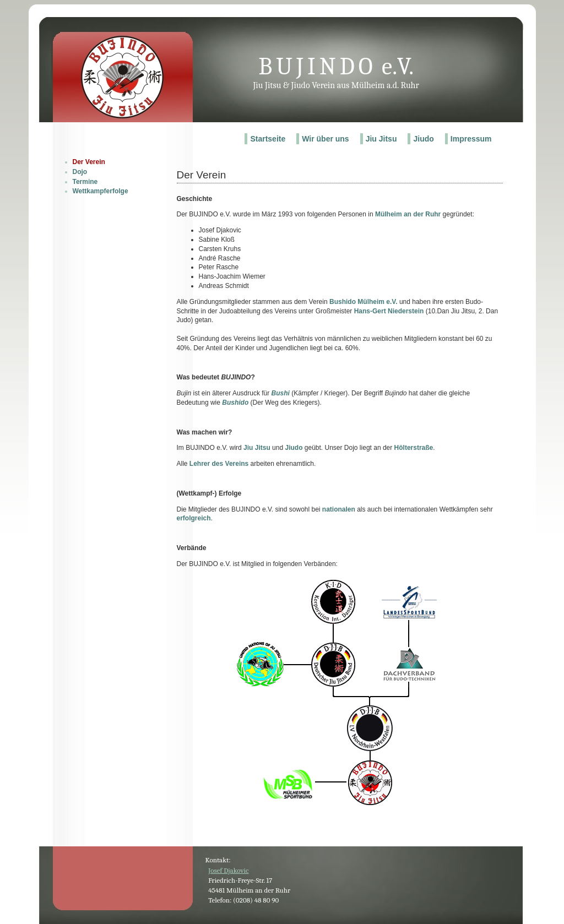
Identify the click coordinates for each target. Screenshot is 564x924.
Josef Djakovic (228, 870)
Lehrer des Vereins (219, 464)
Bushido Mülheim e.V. (364, 302)
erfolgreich (194, 518)
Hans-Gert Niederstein (389, 311)
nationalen (339, 509)
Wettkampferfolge (101, 191)
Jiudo (423, 139)
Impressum (471, 139)
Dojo (80, 172)
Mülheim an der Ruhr (408, 214)
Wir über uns (325, 139)
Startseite (268, 139)
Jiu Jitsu (381, 139)
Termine (85, 182)
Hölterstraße (414, 448)
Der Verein (89, 162)
